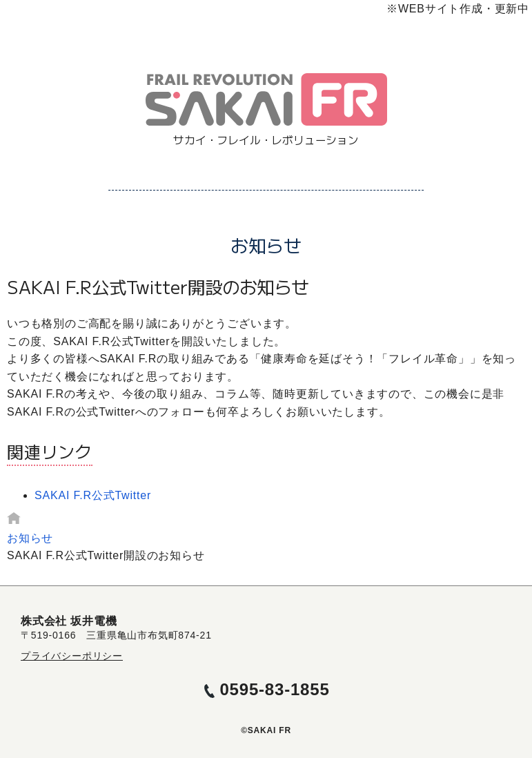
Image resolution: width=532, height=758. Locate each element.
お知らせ (30, 538)
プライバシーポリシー (72, 656)
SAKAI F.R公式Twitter (93, 495)
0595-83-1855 (274, 689)
